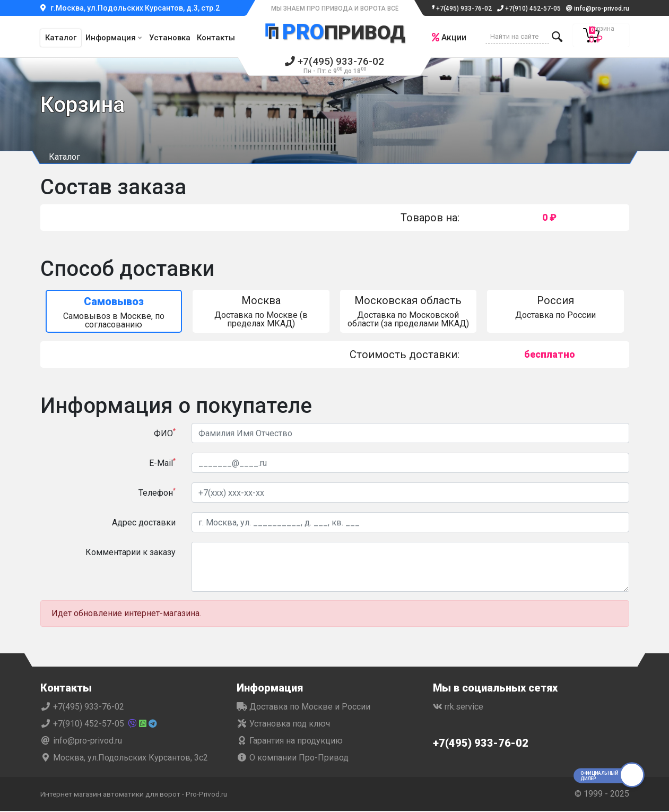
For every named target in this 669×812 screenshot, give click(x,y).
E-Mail (162, 464)
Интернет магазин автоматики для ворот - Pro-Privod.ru (150, 795)
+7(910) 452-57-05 (529, 8)
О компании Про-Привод (293, 759)
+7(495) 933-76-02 (460, 8)
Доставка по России (555, 308)
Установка (170, 38)
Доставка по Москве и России (303, 708)
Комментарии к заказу (131, 553)
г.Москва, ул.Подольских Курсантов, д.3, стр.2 (130, 8)
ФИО (165, 434)
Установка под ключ (283, 725)
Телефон (157, 493)
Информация (111, 38)
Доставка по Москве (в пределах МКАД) (261, 312)
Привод (335, 33)
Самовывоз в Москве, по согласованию (114, 313)
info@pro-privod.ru (598, 8)
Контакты (216, 38)
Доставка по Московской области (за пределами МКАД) (409, 312)
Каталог (61, 38)
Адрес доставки (144, 524)
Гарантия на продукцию (290, 742)
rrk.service (458, 708)
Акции (445, 37)
